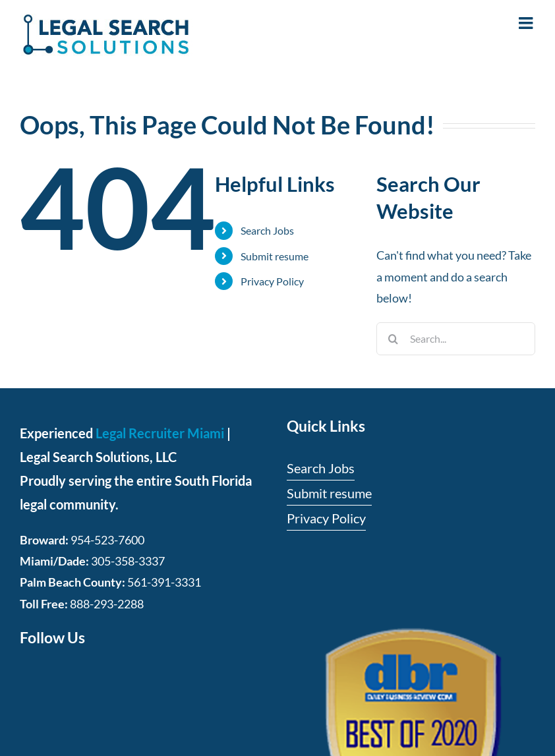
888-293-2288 (107, 604)
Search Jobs (267, 230)
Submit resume (275, 256)
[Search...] (456, 339)
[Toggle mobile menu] (527, 23)
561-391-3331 (164, 582)
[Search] (393, 339)
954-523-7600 (107, 540)
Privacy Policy (272, 281)
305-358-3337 (128, 561)
